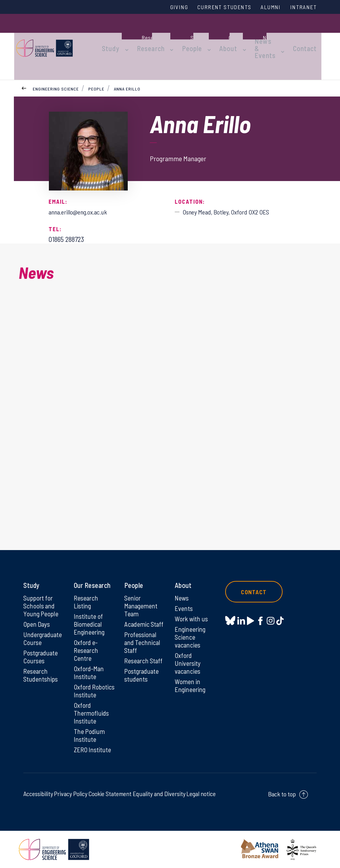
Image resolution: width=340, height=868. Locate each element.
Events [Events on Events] (184, 595)
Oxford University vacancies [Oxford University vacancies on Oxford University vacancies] (188, 652)
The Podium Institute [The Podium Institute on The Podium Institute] (90, 735)
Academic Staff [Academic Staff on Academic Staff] (145, 611)
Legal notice (201, 794)
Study (113, 35)
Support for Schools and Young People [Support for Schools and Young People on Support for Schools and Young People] (41, 592)
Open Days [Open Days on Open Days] (37, 611)
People (186, 35)
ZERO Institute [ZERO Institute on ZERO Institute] (93, 749)
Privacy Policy (71, 794)
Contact (310, 35)
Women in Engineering (191, 675)
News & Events (252, 35)
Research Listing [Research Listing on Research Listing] (87, 588)
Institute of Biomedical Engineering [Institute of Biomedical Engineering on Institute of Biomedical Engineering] (90, 611)
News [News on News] (182, 584)
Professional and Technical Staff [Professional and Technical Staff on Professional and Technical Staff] (143, 630)
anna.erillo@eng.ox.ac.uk (82, 189)
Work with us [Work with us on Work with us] (192, 606)
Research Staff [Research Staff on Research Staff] (144, 649)
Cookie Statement (110, 794)
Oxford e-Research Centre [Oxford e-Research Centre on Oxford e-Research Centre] (87, 638)
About (219, 35)
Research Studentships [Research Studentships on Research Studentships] (41, 664)
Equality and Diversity (159, 794)
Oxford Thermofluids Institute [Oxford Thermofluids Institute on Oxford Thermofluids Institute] (92, 712)
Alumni (267, 7)
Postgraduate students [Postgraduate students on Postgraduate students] (142, 664)
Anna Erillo (127, 66)
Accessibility (38, 794)
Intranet (302, 7)
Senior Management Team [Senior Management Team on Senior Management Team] (142, 592)
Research (149, 35)
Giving (168, 7)
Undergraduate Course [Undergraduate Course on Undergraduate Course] (44, 626)
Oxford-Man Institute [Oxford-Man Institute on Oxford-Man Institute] (89, 661)
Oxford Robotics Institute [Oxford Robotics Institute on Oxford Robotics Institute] (85, 684)
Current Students (217, 7)
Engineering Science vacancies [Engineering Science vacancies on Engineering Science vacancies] (191, 625)
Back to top (282, 794)
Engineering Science (56, 66)
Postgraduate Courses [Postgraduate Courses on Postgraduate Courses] (41, 645)
